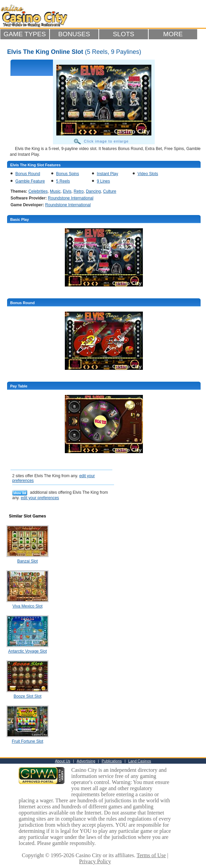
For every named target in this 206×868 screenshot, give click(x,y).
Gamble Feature (30, 181)
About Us (63, 761)
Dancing (93, 191)
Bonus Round (28, 174)
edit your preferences (40, 498)
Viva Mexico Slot (27, 606)
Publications (112, 761)
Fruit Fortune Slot (28, 741)
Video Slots (148, 174)
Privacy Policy (95, 861)
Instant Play (107, 174)
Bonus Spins (67, 174)
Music (55, 191)
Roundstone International (71, 198)
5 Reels (63, 181)
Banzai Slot (28, 561)
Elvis (67, 191)
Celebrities (38, 191)
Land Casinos (140, 761)
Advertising (86, 761)
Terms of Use (151, 855)
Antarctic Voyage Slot (27, 651)
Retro (79, 191)
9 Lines (103, 181)
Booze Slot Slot (27, 696)
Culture (110, 191)
